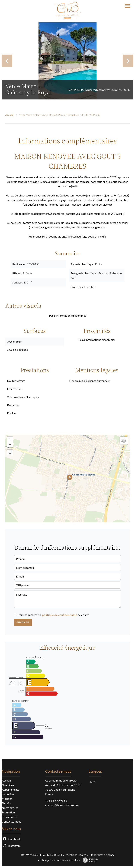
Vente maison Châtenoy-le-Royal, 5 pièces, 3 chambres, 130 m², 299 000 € (59, 115)
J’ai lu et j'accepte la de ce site (54, 615)
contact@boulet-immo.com (62, 805)
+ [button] (10, 439)
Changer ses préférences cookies (60, 860)
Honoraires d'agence (102, 855)
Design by (89, 860)
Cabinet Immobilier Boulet (61, 780)
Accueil (9, 115)
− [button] (10, 445)
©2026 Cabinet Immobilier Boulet (41, 855)
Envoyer (23, 622)
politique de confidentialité (60, 615)
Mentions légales (76, 855)
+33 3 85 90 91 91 (56, 800)
